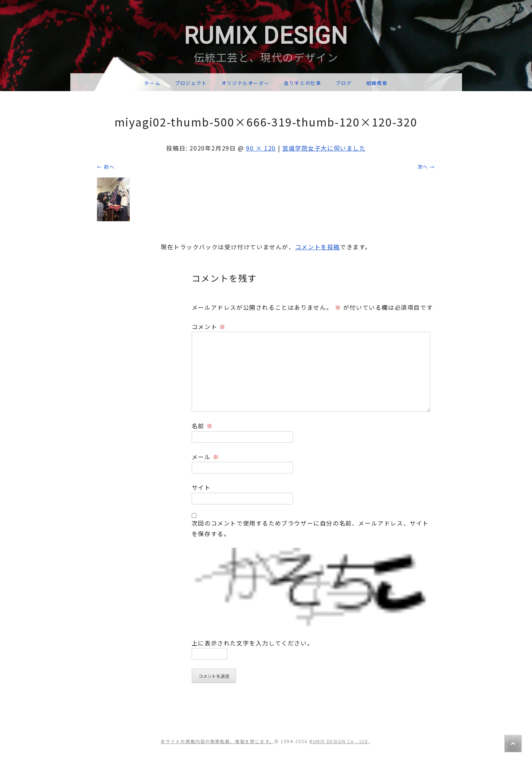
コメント (209, 327)
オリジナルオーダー (245, 83)
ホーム (152, 83)
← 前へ (106, 167)
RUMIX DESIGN (266, 36)
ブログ (344, 83)
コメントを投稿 (318, 247)
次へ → (426, 167)
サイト (201, 487)
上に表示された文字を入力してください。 (253, 643)
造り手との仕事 (302, 83)
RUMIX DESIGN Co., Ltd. (339, 741)
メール (206, 457)
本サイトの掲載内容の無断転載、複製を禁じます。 (218, 741)
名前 (202, 426)
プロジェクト (191, 83)
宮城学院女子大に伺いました (324, 148)
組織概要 (377, 83)
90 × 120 (261, 148)
